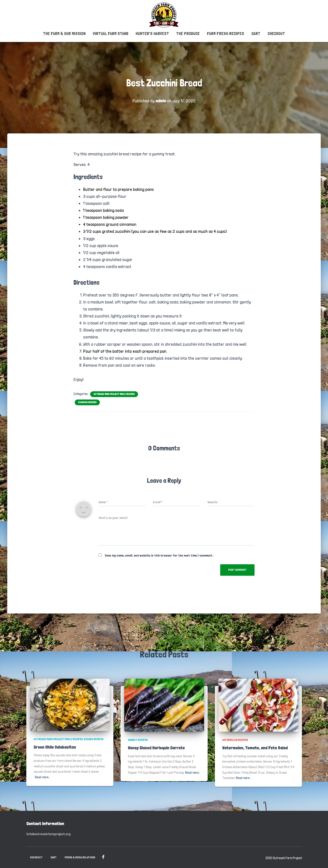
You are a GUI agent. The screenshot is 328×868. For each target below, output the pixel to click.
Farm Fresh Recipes (226, 33)
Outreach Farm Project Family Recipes (114, 394)
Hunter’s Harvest (152, 33)
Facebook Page (103, 857)
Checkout (276, 33)
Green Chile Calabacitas (55, 747)
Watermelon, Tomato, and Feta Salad (255, 747)
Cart (256, 33)
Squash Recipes (94, 739)
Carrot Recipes (138, 739)
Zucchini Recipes (87, 402)
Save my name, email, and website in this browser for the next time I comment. (159, 555)
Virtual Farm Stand (111, 33)
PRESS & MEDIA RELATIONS (80, 857)
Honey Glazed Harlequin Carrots (156, 747)
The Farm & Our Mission (64, 33)
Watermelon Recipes (235, 739)
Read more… (42, 777)
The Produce (188, 33)
